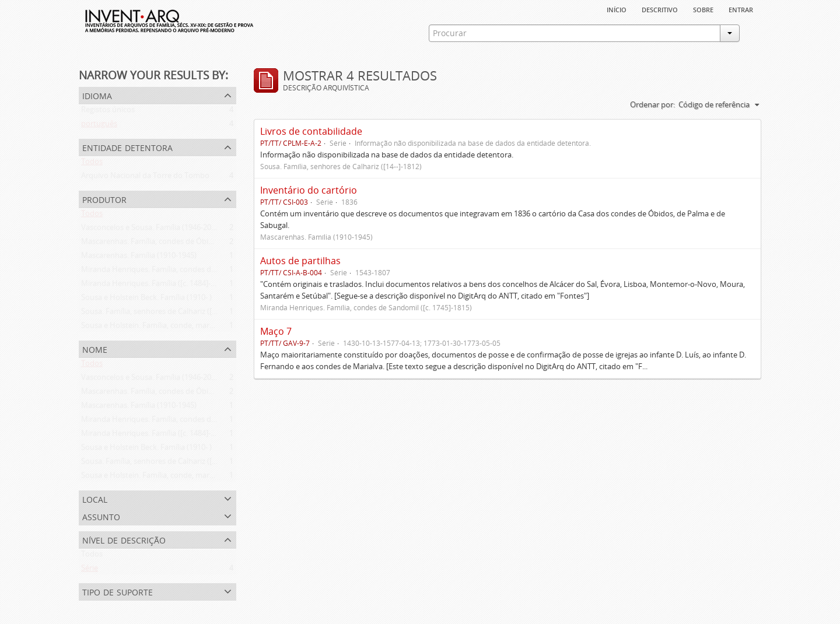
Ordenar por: (652, 104)
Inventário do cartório (309, 190)
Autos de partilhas (300, 261)
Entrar (741, 9)
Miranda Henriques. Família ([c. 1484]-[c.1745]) (160, 286)
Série (90, 570)
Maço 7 (276, 331)
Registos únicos (108, 112)
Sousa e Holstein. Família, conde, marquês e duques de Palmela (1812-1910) (211, 328)
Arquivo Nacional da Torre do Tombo (145, 178)
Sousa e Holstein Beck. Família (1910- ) (146, 300)
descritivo (660, 9)
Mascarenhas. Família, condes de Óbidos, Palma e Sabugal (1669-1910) (202, 244)
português (99, 126)
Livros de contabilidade (311, 131)
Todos (92, 164)
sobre (703, 9)
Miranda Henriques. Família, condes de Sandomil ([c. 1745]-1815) (192, 272)
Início (617, 9)
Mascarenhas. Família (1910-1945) (139, 258)
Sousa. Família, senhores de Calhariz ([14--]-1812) (164, 314)
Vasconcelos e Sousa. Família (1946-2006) (151, 230)
